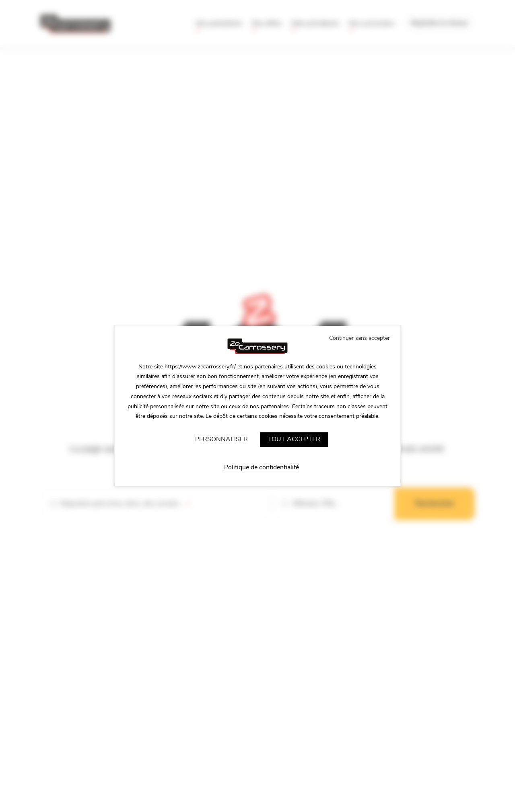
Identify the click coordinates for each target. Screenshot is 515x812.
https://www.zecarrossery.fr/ (200, 367)
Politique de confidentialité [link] (262, 467)
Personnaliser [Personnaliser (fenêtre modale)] (221, 439)
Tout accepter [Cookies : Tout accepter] (294, 439)
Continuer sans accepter (359, 338)
